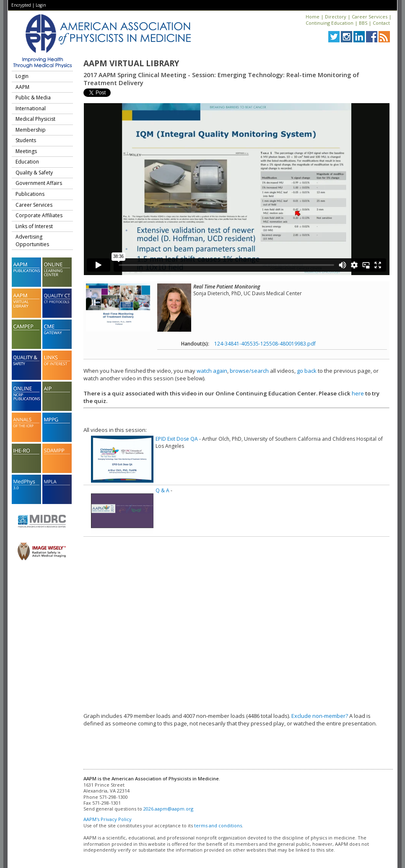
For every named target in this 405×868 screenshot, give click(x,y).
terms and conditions (218, 825)
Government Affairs (39, 183)
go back (307, 371)
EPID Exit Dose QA (177, 439)
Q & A (162, 490)
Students (26, 140)
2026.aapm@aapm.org (168, 809)
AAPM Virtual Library (131, 63)
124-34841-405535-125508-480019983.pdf (265, 344)
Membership (31, 130)
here (358, 393)
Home (313, 17)
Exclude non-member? (320, 716)
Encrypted (21, 5)
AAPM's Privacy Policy (108, 819)
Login (41, 5)
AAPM (22, 87)
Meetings (26, 151)
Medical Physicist (35, 119)
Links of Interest (34, 226)
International (31, 108)
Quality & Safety (34, 173)
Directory (336, 17)
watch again (212, 371)
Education (27, 162)
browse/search (249, 371)
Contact (381, 23)
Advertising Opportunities (32, 240)
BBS (363, 23)
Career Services (370, 17)
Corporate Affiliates (39, 215)
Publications (30, 194)
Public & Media (33, 97)
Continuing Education (330, 23)
